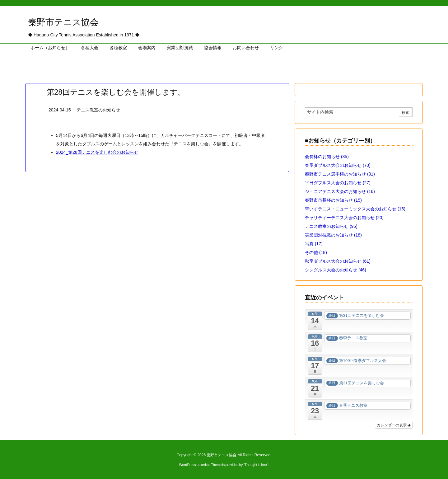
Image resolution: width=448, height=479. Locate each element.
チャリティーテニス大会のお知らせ (344, 218)
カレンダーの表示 (394, 425)
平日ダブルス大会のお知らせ (338, 183)
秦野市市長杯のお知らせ (333, 200)
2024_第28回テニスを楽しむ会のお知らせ (97, 152)
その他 (316, 252)
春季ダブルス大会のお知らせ (338, 165)
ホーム (35, 64)
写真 (314, 244)
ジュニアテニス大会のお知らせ (340, 191)
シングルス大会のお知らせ (336, 270)
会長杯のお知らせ (327, 157)
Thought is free (256, 465)
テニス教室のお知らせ (70, 64)
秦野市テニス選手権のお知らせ (340, 174)
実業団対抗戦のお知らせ (333, 235)
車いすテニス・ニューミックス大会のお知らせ (355, 209)
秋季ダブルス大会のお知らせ (338, 261)
